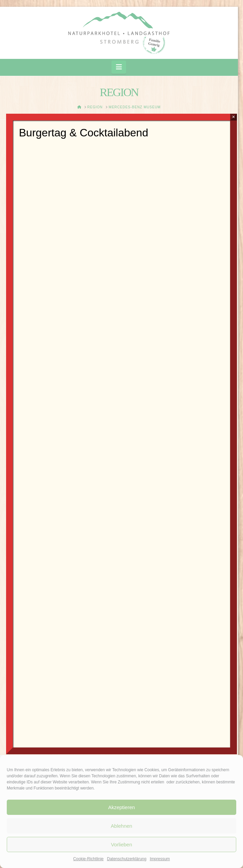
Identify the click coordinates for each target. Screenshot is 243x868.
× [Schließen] (233, 117)
